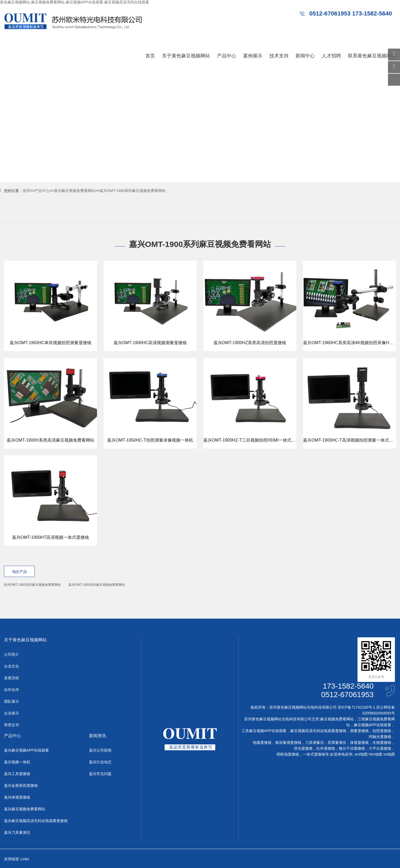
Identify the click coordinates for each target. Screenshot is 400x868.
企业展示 (11, 713)
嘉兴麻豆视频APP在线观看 (26, 750)
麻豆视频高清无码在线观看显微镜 (318, 731)
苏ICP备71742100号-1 (356, 707)
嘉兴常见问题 (100, 774)
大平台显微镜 (380, 748)
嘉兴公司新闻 (100, 750)
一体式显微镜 (314, 754)
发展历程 (11, 678)
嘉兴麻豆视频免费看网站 (75, 191)
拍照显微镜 (382, 731)
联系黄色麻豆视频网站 (372, 56)
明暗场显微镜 (288, 754)
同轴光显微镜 (380, 737)
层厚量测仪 (337, 743)
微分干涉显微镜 (352, 748)
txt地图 (389, 754)
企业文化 (11, 666)
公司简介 (11, 654)
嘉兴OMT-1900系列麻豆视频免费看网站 (133, 191)
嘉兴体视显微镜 (17, 797)
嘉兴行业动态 (100, 762)
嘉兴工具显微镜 (17, 774)
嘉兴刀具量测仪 (17, 832)
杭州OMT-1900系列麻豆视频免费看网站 (32, 585)
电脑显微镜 (262, 743)
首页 (150, 56)
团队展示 (11, 701)
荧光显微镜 (303, 748)
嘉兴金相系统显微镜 (21, 785)
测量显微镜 (359, 731)
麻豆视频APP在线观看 (372, 725)
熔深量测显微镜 (288, 743)
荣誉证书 (11, 725)
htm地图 (376, 754)
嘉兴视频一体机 (17, 762)
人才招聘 (331, 56)
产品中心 (227, 56)
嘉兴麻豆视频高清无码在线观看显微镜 (36, 821)
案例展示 (253, 56)
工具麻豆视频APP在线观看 (264, 731)
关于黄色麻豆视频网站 (186, 56)
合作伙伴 (11, 690)
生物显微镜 (382, 743)
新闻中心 (305, 56)
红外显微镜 (326, 748)
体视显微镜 (359, 743)
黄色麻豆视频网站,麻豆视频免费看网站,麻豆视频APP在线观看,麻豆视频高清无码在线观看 (75, 2)
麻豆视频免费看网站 (337, 719)
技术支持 (279, 56)
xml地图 (361, 754)
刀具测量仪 (314, 743)
